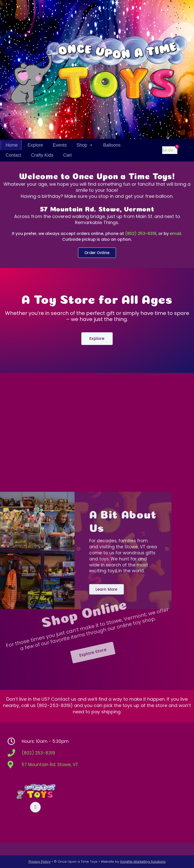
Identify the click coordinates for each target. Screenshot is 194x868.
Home (12, 145)
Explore (35, 145)
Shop (85, 145)
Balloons (112, 145)
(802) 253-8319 (141, 234)
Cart (67, 155)
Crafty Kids (42, 155)
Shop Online (62, 594)
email (175, 234)
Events (60, 145)
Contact (13, 155)
